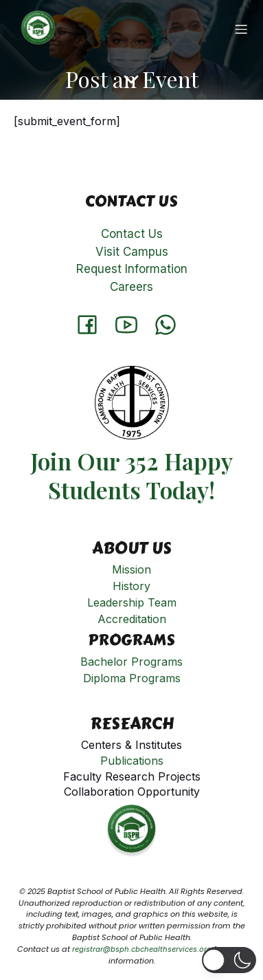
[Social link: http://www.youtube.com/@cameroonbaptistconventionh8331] (131, 324)
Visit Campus (132, 252)
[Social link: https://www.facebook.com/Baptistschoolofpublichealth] (92, 324)
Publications (132, 761)
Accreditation (132, 619)
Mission (131, 569)
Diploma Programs (132, 678)
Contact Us (132, 234)
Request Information (132, 269)
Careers (131, 287)
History (131, 586)
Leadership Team (132, 602)
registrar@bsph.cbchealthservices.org (142, 949)
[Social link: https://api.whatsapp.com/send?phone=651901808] (171, 324)
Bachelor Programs (131, 662)
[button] (229, 960)
